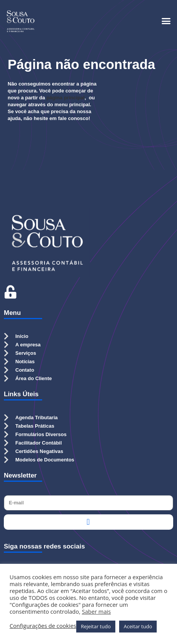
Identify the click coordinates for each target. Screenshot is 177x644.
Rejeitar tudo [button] (96, 626)
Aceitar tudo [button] (138, 626)
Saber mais (97, 611)
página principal (66, 98)
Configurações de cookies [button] (43, 626)
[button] (166, 21)
